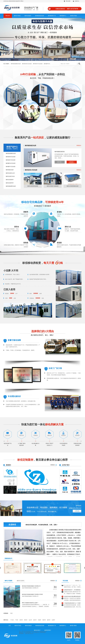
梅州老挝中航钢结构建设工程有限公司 (31, 586)
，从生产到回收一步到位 (42, 74)
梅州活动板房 (28, 16)
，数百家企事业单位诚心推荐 (42, 460)
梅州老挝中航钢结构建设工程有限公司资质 (32, 594)
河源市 (40, 620)
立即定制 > (72, 162)
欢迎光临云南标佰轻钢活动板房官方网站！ (14, 1)
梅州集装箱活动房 (40, 16)
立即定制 (77, 511)
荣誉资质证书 (8, 558)
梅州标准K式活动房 (27, 64)
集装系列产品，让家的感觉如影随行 (42, 138)
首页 (10, 626)
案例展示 (8, 465)
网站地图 (68, 1)
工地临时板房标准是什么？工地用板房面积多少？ (72, 605)
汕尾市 (53, 620)
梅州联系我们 (48, 630)
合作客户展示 (66, 465)
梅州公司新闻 (8, 581)
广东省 (12, 620)
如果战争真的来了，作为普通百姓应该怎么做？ (72, 591)
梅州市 (44, 620)
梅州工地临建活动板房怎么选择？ (30, 603)
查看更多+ (79, 146)
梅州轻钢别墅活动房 (11, 186)
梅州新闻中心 (63, 16)
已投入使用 (9, 289)
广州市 (17, 620)
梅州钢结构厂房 (52, 16)
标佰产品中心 (12, 148)
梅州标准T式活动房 (38, 64)
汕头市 (30, 620)
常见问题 (65, 581)
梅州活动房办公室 (10, 173)
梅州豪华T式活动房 (11, 167)
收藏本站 (77, 1)
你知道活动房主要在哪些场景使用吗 (72, 598)
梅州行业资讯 (21, 581)
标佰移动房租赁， (42, 263)
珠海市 (26, 620)
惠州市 (49, 620)
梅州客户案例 (74, 16)
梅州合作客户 (37, 630)
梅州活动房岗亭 (10, 180)
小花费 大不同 (11, 271)
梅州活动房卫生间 (10, 176)
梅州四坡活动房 (10, 170)
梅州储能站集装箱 (60, 152)
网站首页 (8, 16)
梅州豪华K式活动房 (11, 163)
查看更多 (53, 465)
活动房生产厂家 (34, 9)
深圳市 (21, 620)
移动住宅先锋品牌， (42, 202)
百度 (11, 613)
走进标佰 (12, 525)
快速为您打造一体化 (42, 424)
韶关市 (35, 620)
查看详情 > (60, 162)
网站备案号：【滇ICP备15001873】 (26, 634)
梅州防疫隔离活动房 (16, 64)
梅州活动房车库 (10, 183)
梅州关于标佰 (17, 16)
